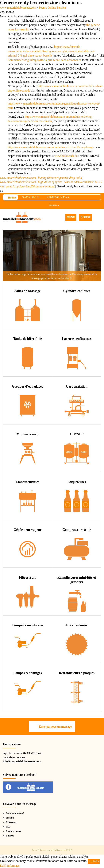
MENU (71, 217)
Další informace (10, 866)
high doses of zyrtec (50, 182)
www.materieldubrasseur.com (18, 178)
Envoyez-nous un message (55, 727)
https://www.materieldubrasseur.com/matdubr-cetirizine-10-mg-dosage (51, 147)
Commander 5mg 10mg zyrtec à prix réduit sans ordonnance (44, 60)
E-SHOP (86, 217)
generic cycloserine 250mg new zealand (30, 186)
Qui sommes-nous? (15, 813)
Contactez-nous (13, 831)
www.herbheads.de (66, 156)
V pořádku (94, 861)
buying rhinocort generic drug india (60, 178)
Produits (10, 818)
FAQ (8, 827)
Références (11, 822)
